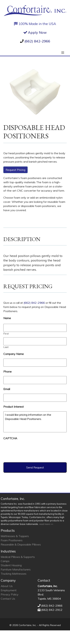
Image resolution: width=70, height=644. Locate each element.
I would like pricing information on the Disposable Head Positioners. (35, 422)
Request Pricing (15, 170)
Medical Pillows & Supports (18, 557)
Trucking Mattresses (14, 574)
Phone (7, 372)
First (6, 334)
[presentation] (30, 450)
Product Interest (14, 407)
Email (7, 389)
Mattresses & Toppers (15, 536)
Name (7, 318)
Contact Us (8, 599)
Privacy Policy (10, 594)
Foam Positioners (12, 540)
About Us (7, 586)
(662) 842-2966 (37, 41)
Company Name (14, 354)
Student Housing (11, 565)
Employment (9, 590)
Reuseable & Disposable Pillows (21, 544)
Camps (5, 561)
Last (6, 347)
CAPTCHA (10, 438)
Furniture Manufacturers (16, 569)
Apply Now (35, 32)
